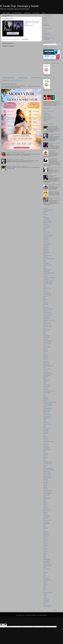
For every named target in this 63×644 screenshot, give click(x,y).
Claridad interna (46, 271)
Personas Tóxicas (47, 473)
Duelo (44, 328)
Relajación (45, 514)
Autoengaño (46, 248)
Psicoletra (45, 113)
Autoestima (46, 249)
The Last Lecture (47, 569)
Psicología (45, 487)
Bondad (45, 260)
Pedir (44, 460)
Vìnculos (45, 597)
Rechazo (45, 500)
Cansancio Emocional (48, 265)
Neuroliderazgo (46, 445)
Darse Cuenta (46, 308)
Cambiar (45, 262)
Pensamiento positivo (48, 464)
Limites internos (46, 423)
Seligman (45, 531)
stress (44, 555)
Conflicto (45, 285)
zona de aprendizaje (47, 605)
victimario (45, 590)
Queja (44, 497)
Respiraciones (46, 522)
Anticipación (46, 238)
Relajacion (45, 512)
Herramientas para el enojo (49, 391)
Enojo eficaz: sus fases (53, 191)
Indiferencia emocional (48, 404)
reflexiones (45, 506)
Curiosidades (46, 304)
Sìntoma (45, 549)
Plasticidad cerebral (47, 476)
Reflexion (45, 503)
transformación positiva (48, 580)
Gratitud (45, 382)
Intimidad (45, 407)
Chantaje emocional (47, 270)
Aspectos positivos (47, 245)
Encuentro (45, 349)
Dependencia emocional (48, 309)
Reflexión (45, 505)
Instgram (45, 19)
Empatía (45, 345)
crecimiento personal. (48, 295)
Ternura (45, 567)
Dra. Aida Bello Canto (17, 13)
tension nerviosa (47, 563)
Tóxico (45, 575)
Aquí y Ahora (46, 240)
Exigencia (45, 361)
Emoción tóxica (46, 337)
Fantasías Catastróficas (48, 366)
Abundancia (46, 211)
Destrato (45, 322)
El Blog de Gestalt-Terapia (48, 118)
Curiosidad (45, 303)
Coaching (45, 274)
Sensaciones (46, 533)
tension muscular (47, 561)
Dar (44, 306)
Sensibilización (46, 534)
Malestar (45, 426)
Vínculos (45, 596)
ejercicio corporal (47, 330)
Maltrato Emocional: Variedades (53, 176)
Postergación (46, 482)
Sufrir (44, 556)
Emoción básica (46, 336)
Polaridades (46, 479)
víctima (45, 588)
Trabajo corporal (47, 579)
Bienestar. (45, 257)
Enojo (44, 353)
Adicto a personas (47, 226)
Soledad (45, 550)
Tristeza (45, 583)
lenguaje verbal (46, 413)
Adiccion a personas (47, 221)
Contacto (44, 13)
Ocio (44, 453)
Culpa (44, 301)
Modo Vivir (45, 437)
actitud (45, 216)
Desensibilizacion (47, 319)
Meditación (45, 434)
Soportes (45, 553)
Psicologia (45, 486)
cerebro (45, 268)
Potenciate (45, 484)
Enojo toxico (46, 355)
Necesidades (46, 440)
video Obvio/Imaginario (48, 593)
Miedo (45, 435)
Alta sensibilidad (47, 232)
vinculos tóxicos (46, 601)
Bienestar (45, 254)
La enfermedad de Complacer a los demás (15, 159)
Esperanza (45, 356)
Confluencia (46, 287)
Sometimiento (46, 552)
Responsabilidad (47, 523)
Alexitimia (45, 229)
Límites (45, 421)
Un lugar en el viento (47, 116)
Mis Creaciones (36, 13)
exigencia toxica (46, 363)
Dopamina (45, 325)
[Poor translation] (5, 625)
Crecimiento (46, 292)
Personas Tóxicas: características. (52, 151)
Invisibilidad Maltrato (47, 408)
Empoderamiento (47, 347)
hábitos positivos (47, 385)
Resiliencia (45, 519)
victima (45, 586)
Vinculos (45, 594)
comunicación (46, 279)
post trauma (46, 481)
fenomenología (46, 372)
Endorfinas (45, 350)
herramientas (46, 389)
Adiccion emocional (47, 222)
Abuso (45, 213)
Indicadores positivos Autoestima (50, 402)
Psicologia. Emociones (48, 493)
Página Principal (6, 13)
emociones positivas (47, 341)
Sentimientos (46, 536)
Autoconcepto (46, 246)
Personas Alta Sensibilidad (49, 470)
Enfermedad (46, 352)
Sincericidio (46, 544)
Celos (44, 267)
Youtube (45, 21)
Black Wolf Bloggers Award (49, 259)
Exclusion (45, 360)
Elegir (44, 333)
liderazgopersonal (47, 418)
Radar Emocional (47, 498)
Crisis (44, 298)
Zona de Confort (47, 607)
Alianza (45, 230)
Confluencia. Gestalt (47, 289)
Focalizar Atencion (47, 375)
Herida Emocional (47, 386)
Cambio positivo (46, 263)
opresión (45, 456)
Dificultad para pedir (47, 323)
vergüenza (45, 585)
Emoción (45, 334)
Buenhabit (45, 121)
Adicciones (45, 224)
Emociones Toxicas (47, 342)
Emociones (46, 339)
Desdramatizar (46, 317)
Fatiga (45, 367)
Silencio (45, 542)
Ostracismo (46, 457)
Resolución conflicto (47, 520)
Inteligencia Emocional (48, 405)
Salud (44, 525)
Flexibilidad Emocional (48, 374)
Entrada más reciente (8, 78)
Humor (45, 396)
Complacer (45, 276)
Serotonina (45, 539)
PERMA (45, 467)
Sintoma (45, 547)
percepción (45, 465)
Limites (45, 419)
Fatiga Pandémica (47, 369)
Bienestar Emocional (47, 256)
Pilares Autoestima (47, 475)
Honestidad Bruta (47, 393)
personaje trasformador (48, 468)
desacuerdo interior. (47, 312)
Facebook (45, 18)
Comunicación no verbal (48, 281)
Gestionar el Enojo (47, 380)
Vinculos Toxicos (47, 599)
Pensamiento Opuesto (48, 462)
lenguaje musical (47, 412)
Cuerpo (45, 300)
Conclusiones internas (48, 284)
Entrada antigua (36, 78)
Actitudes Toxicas (47, 219)
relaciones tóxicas (47, 511)
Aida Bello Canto (47, 227)
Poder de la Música (47, 478)
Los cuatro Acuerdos (47, 424)
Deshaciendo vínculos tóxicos (49, 320)
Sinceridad (45, 545)
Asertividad (46, 241)
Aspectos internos (47, 243)
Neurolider (45, 443)
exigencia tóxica (46, 364)
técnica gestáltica (47, 560)
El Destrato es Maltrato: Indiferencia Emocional (16, 166)
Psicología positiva (47, 492)
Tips (44, 571)
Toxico (45, 574)
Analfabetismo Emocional (48, 235)
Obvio (44, 451)
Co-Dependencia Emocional (49, 273)
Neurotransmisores (47, 449)
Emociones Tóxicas (47, 344)
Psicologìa (45, 489)
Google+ (55, 610)
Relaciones (46, 508)
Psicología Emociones (48, 490)
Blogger (45, 615)
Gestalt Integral (27, 13)
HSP (44, 394)
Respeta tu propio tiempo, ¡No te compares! (15, 153)
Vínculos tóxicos (47, 602)
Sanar (44, 527)
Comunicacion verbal (47, 282)
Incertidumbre (46, 399)
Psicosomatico (46, 495)
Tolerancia (45, 572)
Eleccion (45, 331)
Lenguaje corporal (47, 410)
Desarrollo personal (47, 315)
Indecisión (45, 401)
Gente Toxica (46, 377)
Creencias (45, 297)
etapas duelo (46, 358)
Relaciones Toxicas (47, 509)
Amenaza (45, 233)
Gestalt (45, 378)
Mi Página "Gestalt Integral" (49, 38)
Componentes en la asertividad (49, 278)
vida (44, 591)
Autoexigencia (46, 251)
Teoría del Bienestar (47, 566)
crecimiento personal (47, 293)
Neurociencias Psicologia (48, 441)
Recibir (45, 501)
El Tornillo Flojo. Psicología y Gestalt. (19, 6)
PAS (44, 459)
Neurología (45, 446)
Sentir (44, 538)
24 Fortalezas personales (48, 210)
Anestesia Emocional (47, 237)
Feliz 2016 (45, 371)
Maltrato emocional (47, 429)
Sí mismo (45, 541)
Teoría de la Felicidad (48, 564)
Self (44, 530)
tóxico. (45, 577)
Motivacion (45, 438)
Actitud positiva (46, 218)
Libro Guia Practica (47, 415)
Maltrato (45, 427)
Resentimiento (46, 517)
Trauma (45, 582)
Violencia (45, 604)
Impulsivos (45, 397)
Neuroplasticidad (47, 448)
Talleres (45, 558)
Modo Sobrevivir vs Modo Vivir (9, 84)
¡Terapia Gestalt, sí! (47, 119)
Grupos (45, 383)
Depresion (45, 311)
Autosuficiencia (46, 252)
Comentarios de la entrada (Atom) (15, 80)
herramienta (46, 388)
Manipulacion (46, 430)
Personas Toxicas (47, 471)
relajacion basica (47, 515)
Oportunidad (46, 454)
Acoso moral (46, 215)
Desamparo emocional (48, 314)
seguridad (45, 528)
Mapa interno (46, 432)
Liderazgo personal (47, 416)
